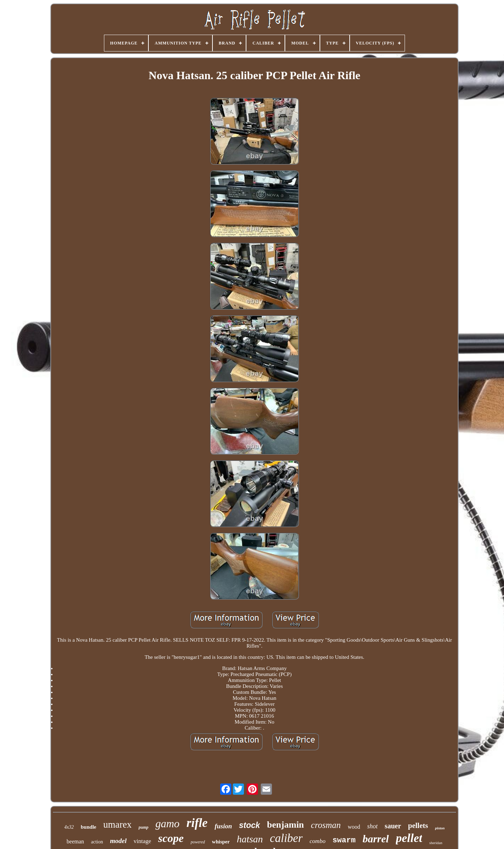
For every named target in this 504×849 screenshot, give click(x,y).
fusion (223, 826)
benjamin (285, 825)
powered (198, 842)
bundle (89, 827)
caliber (286, 838)
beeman (75, 841)
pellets (418, 826)
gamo (167, 824)
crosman (326, 825)
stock (250, 825)
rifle (197, 823)
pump (143, 827)
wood (354, 827)
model (118, 841)
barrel (376, 839)
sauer (393, 826)
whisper (221, 842)
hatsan (250, 839)
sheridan (436, 843)
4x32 (69, 827)
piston (440, 828)
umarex (117, 824)
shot (372, 826)
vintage (142, 841)
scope (171, 838)
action (97, 842)
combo (318, 841)
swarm (344, 840)
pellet (409, 838)
